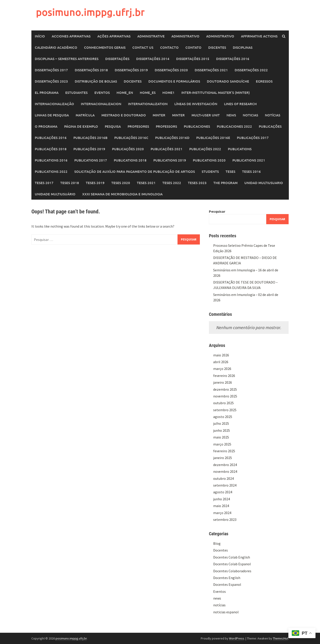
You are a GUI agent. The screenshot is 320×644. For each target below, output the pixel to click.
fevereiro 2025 (224, 451)
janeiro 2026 (223, 382)
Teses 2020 (121, 183)
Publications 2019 (170, 160)
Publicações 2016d (172, 138)
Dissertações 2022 (251, 70)
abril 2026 (221, 362)
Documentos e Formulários (174, 81)
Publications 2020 (209, 160)
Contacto (169, 47)
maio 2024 (221, 506)
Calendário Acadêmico (56, 47)
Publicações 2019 (89, 149)
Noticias (250, 115)
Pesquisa (113, 126)
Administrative (151, 36)
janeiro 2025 (223, 458)
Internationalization (148, 104)
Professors (166, 126)
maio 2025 (221, 437)
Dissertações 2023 (51, 81)
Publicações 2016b (90, 138)
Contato (193, 47)
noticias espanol (226, 612)
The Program (225, 183)
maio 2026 (221, 355)
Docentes (133, 81)
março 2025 (222, 444)
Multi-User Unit (206, 115)
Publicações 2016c (131, 138)
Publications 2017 (91, 160)
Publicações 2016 (51, 138)
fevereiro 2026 (224, 376)
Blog (217, 543)
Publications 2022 (51, 171)
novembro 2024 (225, 471)
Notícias (273, 115)
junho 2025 (222, 430)
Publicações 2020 (128, 149)
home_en (125, 92)
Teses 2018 (70, 183)
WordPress (237, 638)
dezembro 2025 (225, 389)
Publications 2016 (51, 160)
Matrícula (85, 115)
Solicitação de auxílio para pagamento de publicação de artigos (135, 171)
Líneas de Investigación (196, 104)
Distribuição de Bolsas (96, 81)
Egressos (264, 81)
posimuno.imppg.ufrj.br (90, 12)
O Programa (46, 126)
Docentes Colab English (232, 557)
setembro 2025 (225, 410)
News (231, 115)
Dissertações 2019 (131, 70)
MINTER (159, 115)
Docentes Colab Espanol (232, 564)
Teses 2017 (44, 183)
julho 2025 (221, 423)
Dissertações (117, 59)
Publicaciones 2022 (234, 126)
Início (40, 36)
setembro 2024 (225, 485)
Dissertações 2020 (171, 70)
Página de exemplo (81, 126)
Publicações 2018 (51, 149)
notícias (219, 605)
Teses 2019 (95, 183)
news (217, 598)
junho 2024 (222, 499)
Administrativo (185, 36)
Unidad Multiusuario (264, 183)
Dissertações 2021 (211, 70)
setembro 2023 (225, 519)
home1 (168, 92)
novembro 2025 (225, 396)
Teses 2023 (197, 183)
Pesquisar (217, 211)
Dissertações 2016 (233, 59)
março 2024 (222, 513)
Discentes (217, 47)
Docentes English (227, 578)
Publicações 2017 (253, 138)
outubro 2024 (223, 478)
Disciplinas (243, 47)
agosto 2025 (223, 417)
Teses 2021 (146, 183)
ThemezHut (280, 638)
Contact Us (143, 47)
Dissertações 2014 (153, 59)
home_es (148, 92)
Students (210, 171)
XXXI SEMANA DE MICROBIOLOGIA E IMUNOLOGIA (122, 194)
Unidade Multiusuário (55, 194)
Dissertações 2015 (193, 59)
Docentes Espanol (227, 584)
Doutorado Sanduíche (228, 81)
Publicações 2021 (167, 149)
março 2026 (222, 369)
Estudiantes (76, 92)
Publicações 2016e (213, 138)
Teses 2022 (172, 183)
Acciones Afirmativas (71, 36)
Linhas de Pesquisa (52, 115)
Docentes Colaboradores (232, 571)
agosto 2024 (223, 492)
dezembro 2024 (225, 465)
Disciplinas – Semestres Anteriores (67, 59)
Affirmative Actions (259, 36)
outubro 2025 (223, 403)
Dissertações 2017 (51, 70)
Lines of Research (240, 104)
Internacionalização (54, 104)
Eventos (102, 92)
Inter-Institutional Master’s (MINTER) (216, 92)
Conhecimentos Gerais (105, 47)
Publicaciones (197, 126)
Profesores (138, 126)
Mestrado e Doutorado (124, 115)
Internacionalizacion (101, 104)
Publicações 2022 (205, 149)
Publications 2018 (130, 160)
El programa (47, 92)
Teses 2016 (251, 171)
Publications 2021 (249, 160)
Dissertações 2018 (91, 70)
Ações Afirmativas (114, 36)
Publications (240, 149)
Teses (230, 171)
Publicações (270, 126)
